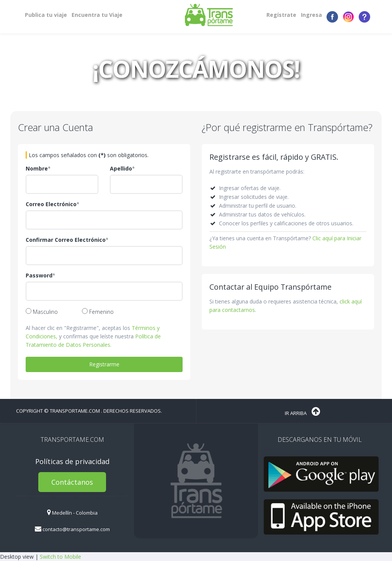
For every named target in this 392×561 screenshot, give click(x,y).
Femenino (98, 312)
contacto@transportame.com (72, 529)
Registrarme (104, 364)
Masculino (42, 312)
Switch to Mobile (60, 557)
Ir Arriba (302, 412)
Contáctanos (72, 482)
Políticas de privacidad (72, 461)
